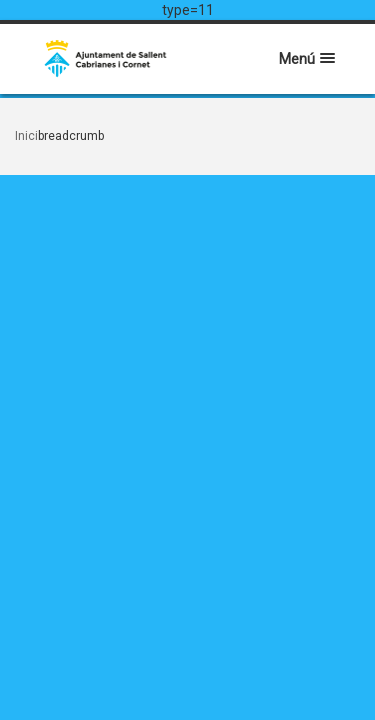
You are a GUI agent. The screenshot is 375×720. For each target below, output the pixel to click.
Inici (26, 136)
